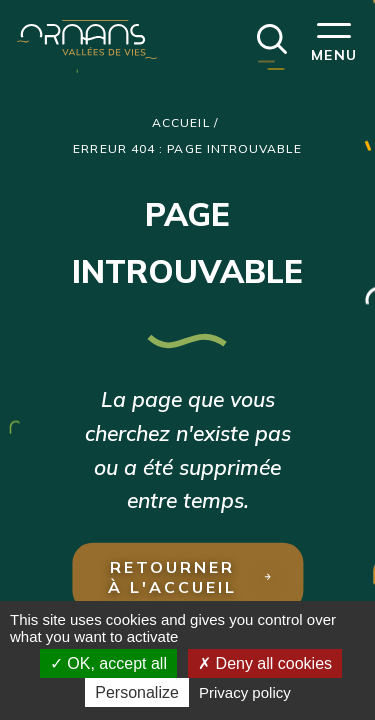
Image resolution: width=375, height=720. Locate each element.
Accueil (181, 122)
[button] (272, 37)
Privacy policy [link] (245, 692)
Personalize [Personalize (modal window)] (137, 692)
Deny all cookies (265, 663)
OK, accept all (108, 663)
